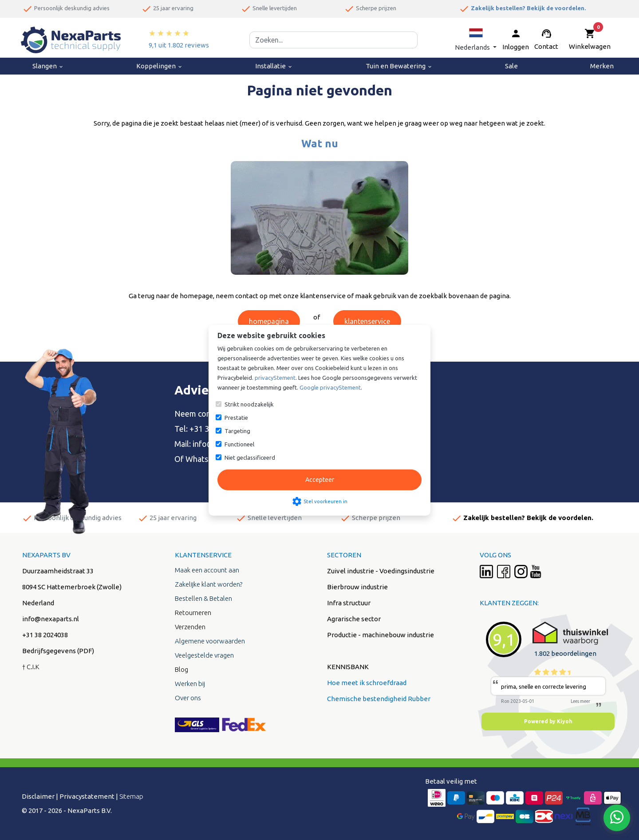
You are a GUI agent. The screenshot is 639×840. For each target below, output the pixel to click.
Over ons (188, 698)
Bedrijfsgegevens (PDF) (58, 651)
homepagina (269, 321)
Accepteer (320, 480)
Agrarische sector (354, 619)
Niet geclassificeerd (250, 457)
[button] (476, 40)
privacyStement (275, 378)
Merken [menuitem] (602, 66)
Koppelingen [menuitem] (160, 66)
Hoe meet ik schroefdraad (367, 683)
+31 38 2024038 (45, 635)
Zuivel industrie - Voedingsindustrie (381, 571)
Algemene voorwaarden (210, 641)
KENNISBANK (348, 667)
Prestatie (236, 418)
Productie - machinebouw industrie (381, 635)
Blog (181, 669)
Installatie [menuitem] (274, 66)
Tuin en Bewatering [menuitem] (399, 66)
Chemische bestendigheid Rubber (379, 699)
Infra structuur (349, 603)
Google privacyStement (330, 387)
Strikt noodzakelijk (249, 404)
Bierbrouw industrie (357, 587)
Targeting (237, 431)
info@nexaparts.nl (51, 619)
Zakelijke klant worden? (209, 584)
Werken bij (190, 684)
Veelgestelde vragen (204, 655)
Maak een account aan (207, 570)
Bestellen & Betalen (203, 598)
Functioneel (239, 444)
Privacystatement (87, 796)
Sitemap (131, 796)
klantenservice (367, 321)
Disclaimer (38, 796)
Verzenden (190, 627)
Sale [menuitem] (511, 66)
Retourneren (193, 613)
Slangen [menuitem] (48, 66)
